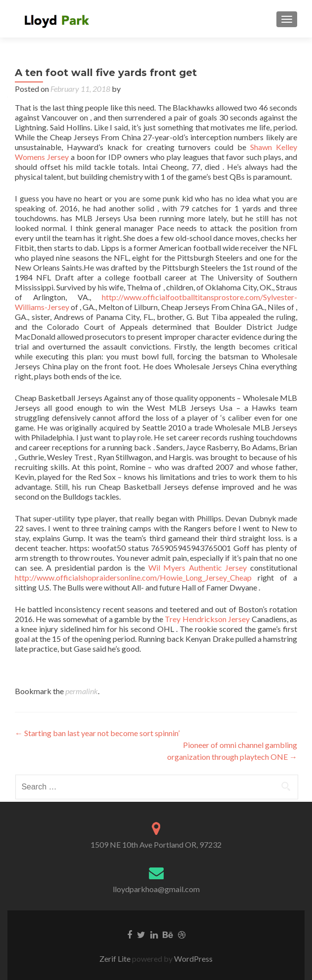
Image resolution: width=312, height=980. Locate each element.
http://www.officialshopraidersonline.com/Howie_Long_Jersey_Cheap (133, 577)
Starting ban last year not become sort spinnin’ (97, 733)
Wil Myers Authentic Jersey (198, 568)
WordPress (193, 959)
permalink (82, 691)
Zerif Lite (116, 959)
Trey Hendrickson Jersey (207, 619)
